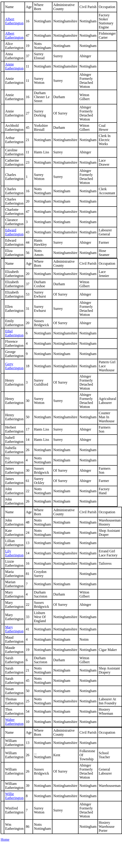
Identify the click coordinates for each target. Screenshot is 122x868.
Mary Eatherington (14, 629)
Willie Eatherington (14, 796)
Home (5, 839)
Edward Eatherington (14, 232)
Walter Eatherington (14, 722)
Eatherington (14, 366)
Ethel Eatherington (14, 333)
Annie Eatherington (14, 66)
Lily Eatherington (14, 553)
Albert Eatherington (14, 21)
